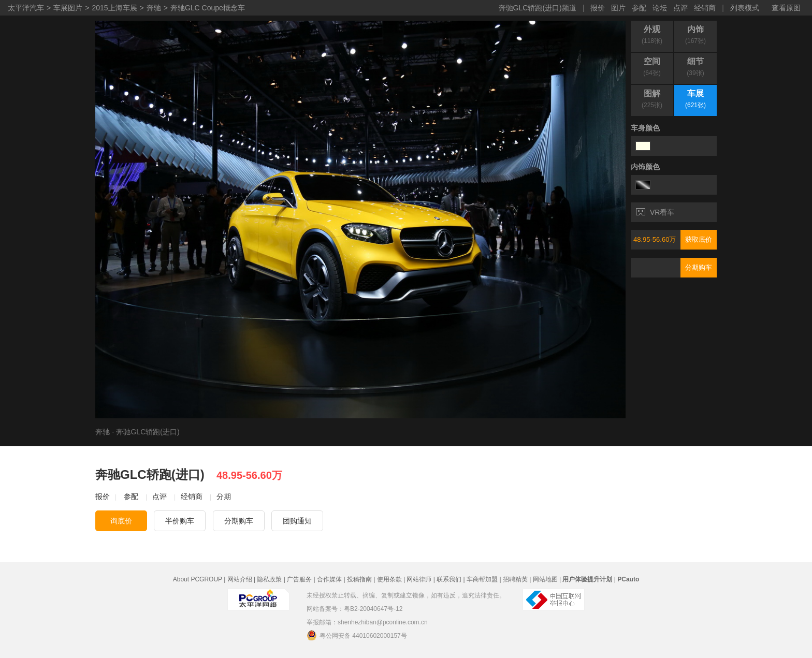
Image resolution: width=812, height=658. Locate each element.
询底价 (121, 521)
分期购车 (699, 267)
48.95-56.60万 (655, 239)
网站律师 (419, 579)
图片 (618, 8)
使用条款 (389, 579)
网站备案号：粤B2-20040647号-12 (354, 609)
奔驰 (154, 8)
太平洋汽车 (26, 8)
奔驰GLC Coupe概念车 (208, 8)
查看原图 (786, 8)
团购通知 (297, 521)
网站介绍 (240, 579)
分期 (224, 496)
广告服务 (299, 579)
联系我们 (449, 579)
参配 (639, 8)
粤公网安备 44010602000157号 (357, 635)
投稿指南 (359, 579)
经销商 (705, 8)
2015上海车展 (114, 8)
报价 (598, 8)
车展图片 (68, 8)
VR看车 (655, 212)
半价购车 (180, 521)
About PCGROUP (198, 579)
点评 (680, 8)
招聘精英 (515, 579)
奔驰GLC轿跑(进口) (148, 432)
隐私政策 (269, 579)
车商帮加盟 (482, 579)
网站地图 (545, 579)
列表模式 (745, 8)
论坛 (660, 8)
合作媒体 (329, 579)
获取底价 (699, 239)
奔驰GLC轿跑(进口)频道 (538, 8)
